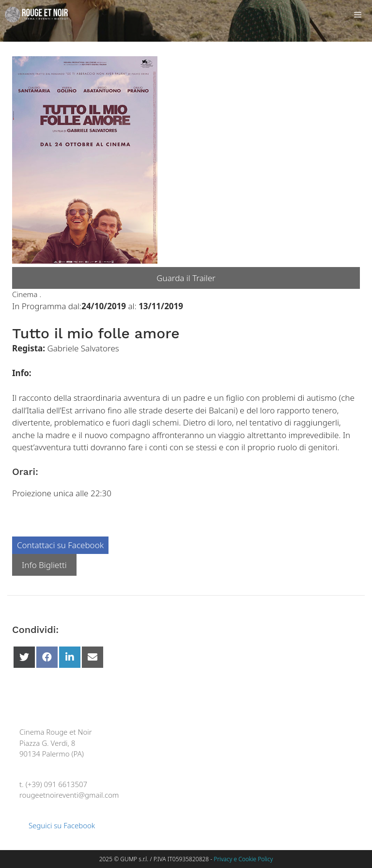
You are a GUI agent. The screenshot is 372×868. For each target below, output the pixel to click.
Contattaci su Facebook (60, 545)
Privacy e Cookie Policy (243, 859)
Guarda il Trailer (186, 278)
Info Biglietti (44, 565)
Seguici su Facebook (57, 825)
